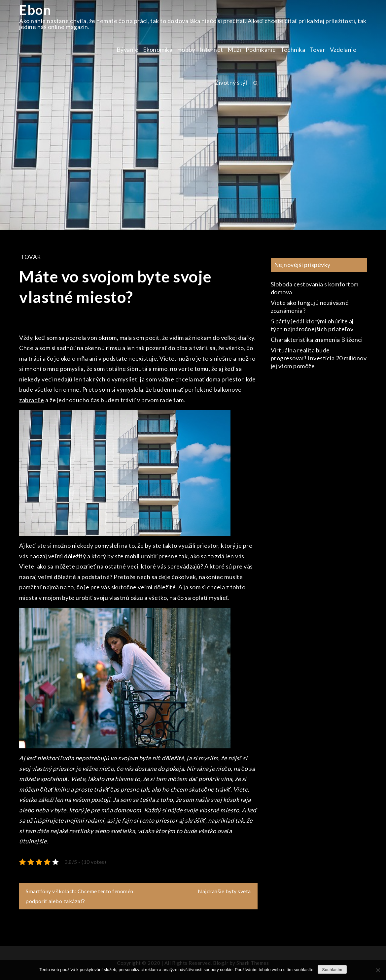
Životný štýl (231, 82)
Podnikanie (261, 49)
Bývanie (128, 49)
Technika (293, 49)
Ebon (35, 10)
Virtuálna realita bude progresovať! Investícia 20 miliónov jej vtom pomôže (319, 358)
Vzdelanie (343, 49)
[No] (378, 970)
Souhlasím (332, 970)
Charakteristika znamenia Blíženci (317, 340)
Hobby (186, 49)
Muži (234, 49)
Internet (211, 49)
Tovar (318, 49)
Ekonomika (158, 49)
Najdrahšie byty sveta (224, 891)
